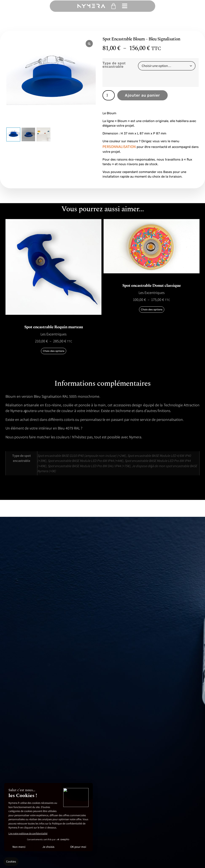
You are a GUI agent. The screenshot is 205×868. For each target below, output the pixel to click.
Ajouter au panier (142, 95)
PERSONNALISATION (119, 147)
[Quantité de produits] (109, 95)
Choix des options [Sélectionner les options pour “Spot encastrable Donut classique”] (152, 310)
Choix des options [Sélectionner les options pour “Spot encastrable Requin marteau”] (54, 351)
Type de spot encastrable (114, 65)
